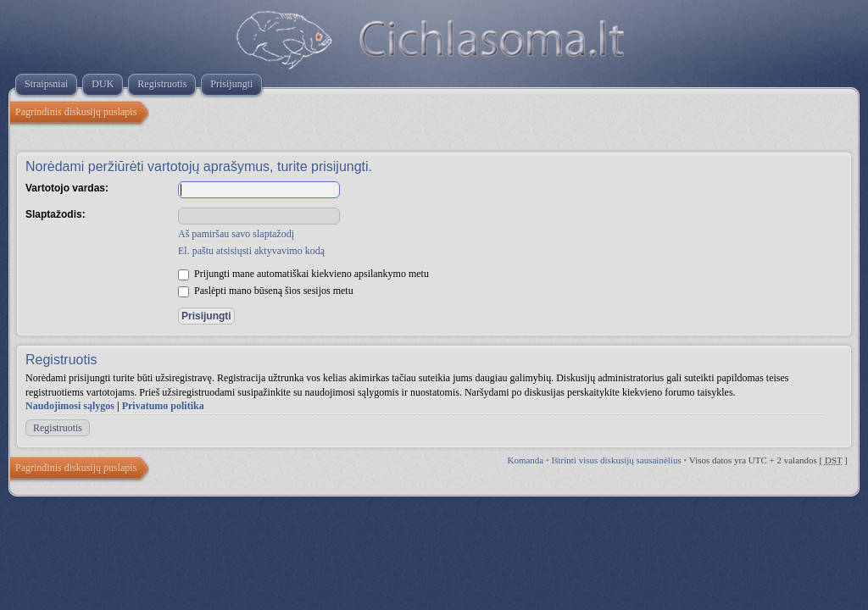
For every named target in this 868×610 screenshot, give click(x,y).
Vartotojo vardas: (67, 188)
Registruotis (58, 428)
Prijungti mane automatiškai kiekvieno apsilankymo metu (303, 274)
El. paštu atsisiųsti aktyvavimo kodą (251, 251)
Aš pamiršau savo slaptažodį (236, 234)
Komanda (525, 460)
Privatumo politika (163, 406)
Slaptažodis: (56, 214)
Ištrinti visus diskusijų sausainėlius (617, 460)
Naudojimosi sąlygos (70, 406)
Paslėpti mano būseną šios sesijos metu (266, 291)
